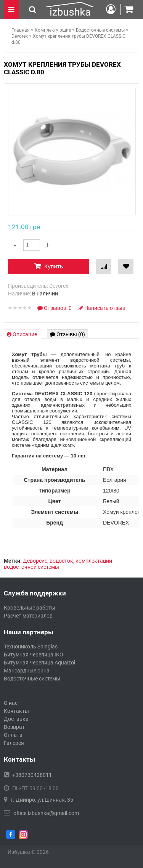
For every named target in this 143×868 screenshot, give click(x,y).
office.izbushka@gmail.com (46, 813)
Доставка (16, 719)
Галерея (14, 743)
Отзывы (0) (67, 334)
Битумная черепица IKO (34, 655)
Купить (49, 266)
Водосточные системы (32, 679)
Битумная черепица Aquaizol (39, 663)
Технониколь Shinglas (31, 647)
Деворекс (35, 561)
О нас (11, 703)
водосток (61, 561)
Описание (22, 334)
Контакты (16, 711)
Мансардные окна (27, 671)
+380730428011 (32, 775)
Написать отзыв (102, 308)
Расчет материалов (28, 616)
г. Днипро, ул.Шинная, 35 (42, 800)
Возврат (14, 727)
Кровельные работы (30, 608)
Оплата (13, 735)
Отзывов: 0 (55, 308)
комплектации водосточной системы (58, 564)
